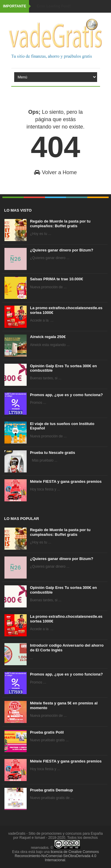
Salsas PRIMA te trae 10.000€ (56, 279)
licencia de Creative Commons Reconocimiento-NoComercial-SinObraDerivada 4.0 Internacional (57, 856)
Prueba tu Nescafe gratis (52, 453)
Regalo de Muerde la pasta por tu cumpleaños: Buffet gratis (60, 224)
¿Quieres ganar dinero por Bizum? (62, 250)
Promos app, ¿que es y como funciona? (66, 395)
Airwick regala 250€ (48, 337)
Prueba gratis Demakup (51, 790)
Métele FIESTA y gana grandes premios (66, 481)
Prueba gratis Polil (47, 732)
